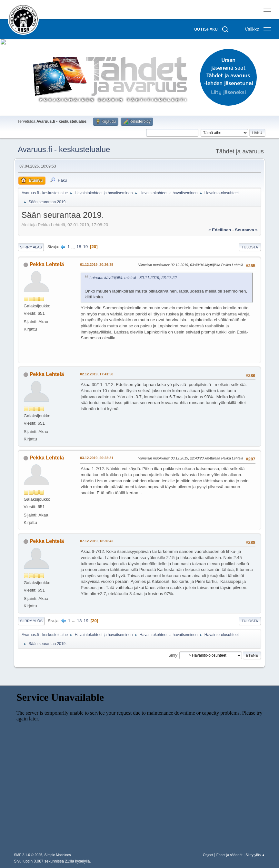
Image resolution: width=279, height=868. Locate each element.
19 (85, 247)
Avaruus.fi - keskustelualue (64, 149)
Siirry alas (31, 247)
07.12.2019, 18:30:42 (97, 541)
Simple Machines (58, 855)
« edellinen (220, 230)
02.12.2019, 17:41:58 (97, 374)
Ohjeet (208, 855)
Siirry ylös (31, 621)
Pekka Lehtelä (47, 264)
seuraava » (246, 230)
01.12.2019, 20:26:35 (97, 265)
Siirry (173, 655)
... (74, 247)
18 (79, 247)
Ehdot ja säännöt (229, 855)
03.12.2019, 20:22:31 (97, 458)
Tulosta (250, 247)
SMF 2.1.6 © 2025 (28, 855)
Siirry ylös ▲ (255, 855)
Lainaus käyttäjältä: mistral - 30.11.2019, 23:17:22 (133, 278)
